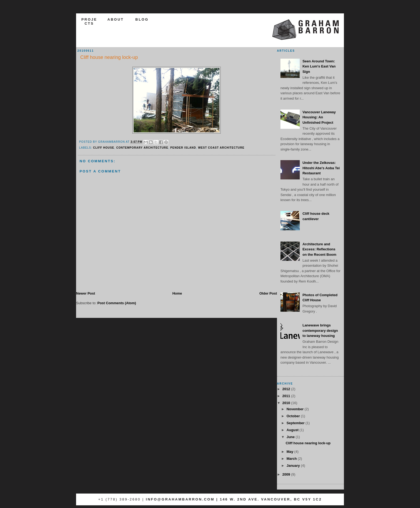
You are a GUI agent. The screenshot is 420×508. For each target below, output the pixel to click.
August (293, 430)
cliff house (104, 148)
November (296, 409)
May (290, 452)
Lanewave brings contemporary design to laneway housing (320, 330)
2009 (287, 474)
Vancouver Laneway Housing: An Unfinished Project (319, 117)
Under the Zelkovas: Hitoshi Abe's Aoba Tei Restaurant (321, 168)
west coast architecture (221, 148)
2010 (287, 403)
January (294, 466)
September (296, 423)
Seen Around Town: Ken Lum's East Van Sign (319, 66)
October (294, 416)
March (292, 459)
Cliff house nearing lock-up (308, 443)
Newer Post (86, 293)
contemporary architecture (142, 148)
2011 (287, 396)
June (291, 437)
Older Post (268, 293)
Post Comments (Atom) (117, 303)
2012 (287, 389)
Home (177, 293)
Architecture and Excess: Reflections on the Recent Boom (319, 249)
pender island (183, 148)
